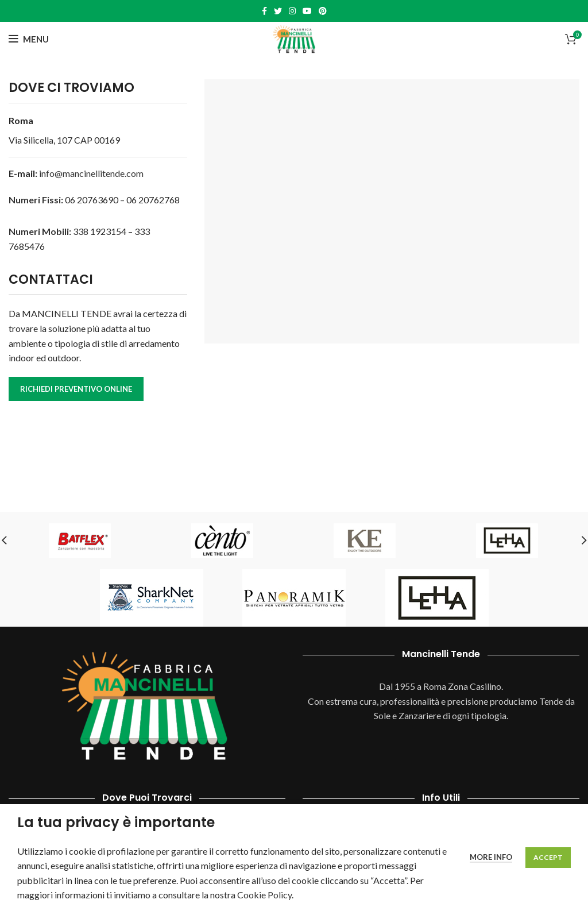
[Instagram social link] (292, 11)
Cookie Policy (264, 895)
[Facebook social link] (264, 11)
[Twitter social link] (278, 11)
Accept (548, 857)
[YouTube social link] (307, 11)
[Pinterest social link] (323, 11)
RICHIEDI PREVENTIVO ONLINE (76, 389)
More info (491, 857)
